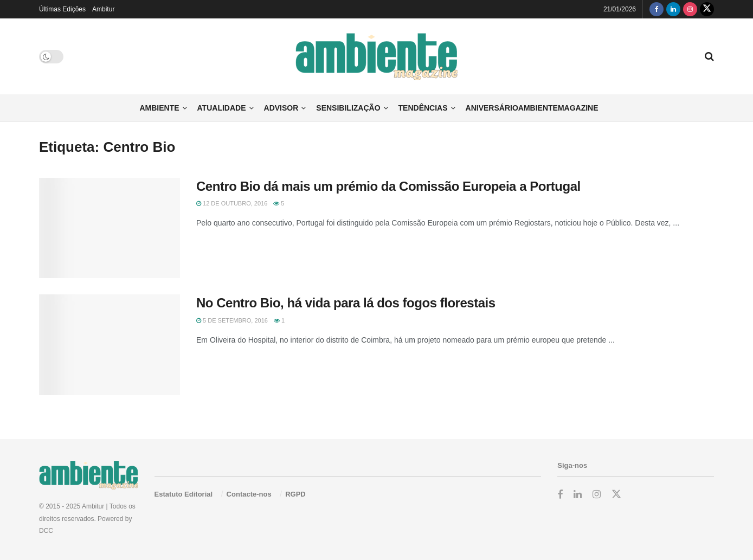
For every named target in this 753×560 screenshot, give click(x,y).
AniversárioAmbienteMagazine (532, 108)
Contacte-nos (249, 494)
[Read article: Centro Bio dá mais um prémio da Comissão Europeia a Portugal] (110, 228)
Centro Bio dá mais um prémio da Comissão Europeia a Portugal (388, 186)
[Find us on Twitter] (707, 9)
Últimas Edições (62, 9)
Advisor (281, 108)
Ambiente (159, 108)
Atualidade (222, 108)
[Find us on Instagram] (690, 9)
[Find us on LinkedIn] (673, 9)
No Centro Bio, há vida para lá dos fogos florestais (346, 303)
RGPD (295, 494)
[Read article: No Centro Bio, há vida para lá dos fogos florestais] (110, 345)
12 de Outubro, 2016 (232, 203)
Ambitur (103, 9)
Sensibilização (348, 108)
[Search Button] (709, 56)
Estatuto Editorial (184, 494)
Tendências (423, 108)
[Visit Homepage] (376, 57)
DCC (46, 531)
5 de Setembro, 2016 (232, 320)
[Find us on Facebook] (657, 9)
